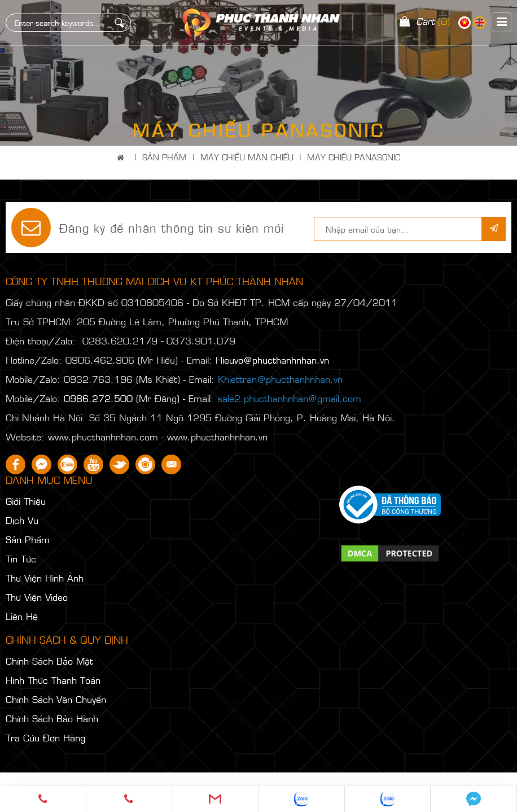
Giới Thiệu (26, 501)
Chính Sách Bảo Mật (49, 661)
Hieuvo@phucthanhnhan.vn (272, 360)
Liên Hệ (22, 616)
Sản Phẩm (165, 157)
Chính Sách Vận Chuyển (56, 699)
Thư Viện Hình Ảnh (45, 578)
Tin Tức (21, 558)
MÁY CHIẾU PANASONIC (354, 157)
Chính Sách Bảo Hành (52, 718)
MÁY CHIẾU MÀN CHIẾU (247, 157)
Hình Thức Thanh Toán (53, 680)
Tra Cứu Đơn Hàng (45, 737)
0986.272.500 (98, 398)
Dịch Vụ (22, 520)
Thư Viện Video (37, 597)
